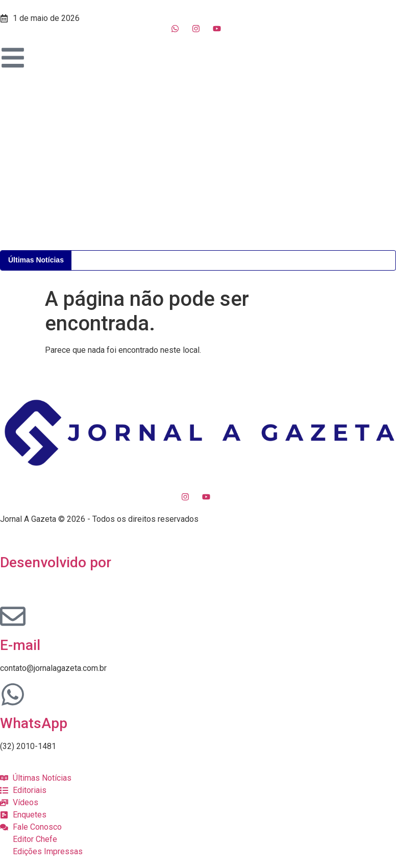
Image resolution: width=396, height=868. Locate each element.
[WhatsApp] (13, 694)
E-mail (20, 645)
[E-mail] (13, 616)
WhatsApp (34, 723)
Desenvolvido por (56, 562)
